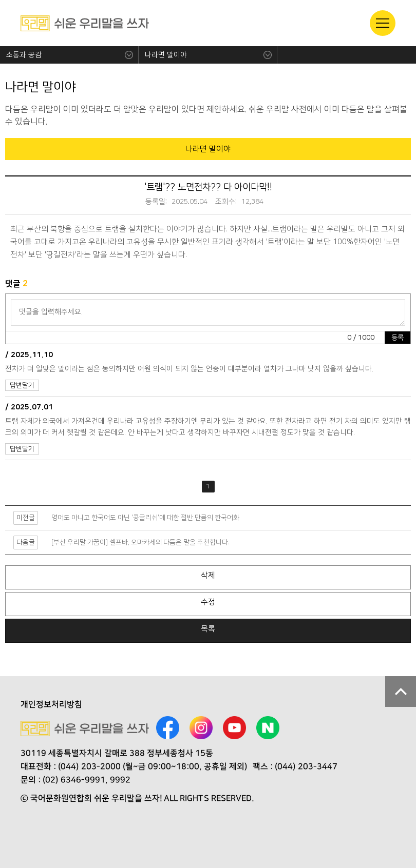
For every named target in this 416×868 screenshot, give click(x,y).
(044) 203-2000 (89, 766)
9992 (120, 780)
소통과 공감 (24, 55)
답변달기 (22, 385)
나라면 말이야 (166, 55)
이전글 (26, 518)
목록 (208, 629)
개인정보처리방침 (51, 704)
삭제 (208, 575)
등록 (398, 338)
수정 (208, 602)
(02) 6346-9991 (74, 780)
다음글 (26, 542)
